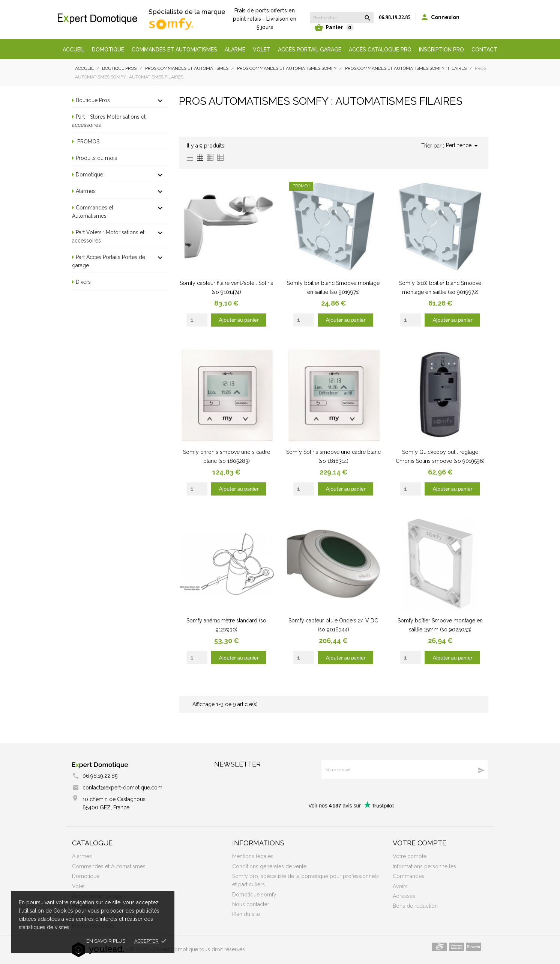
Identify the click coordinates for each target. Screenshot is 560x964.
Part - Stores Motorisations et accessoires (109, 121)
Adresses (404, 896)
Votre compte (420, 843)
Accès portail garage (310, 50)
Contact (484, 50)
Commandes (408, 876)
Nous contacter (251, 904)
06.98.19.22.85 (395, 17)
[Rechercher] (342, 18)
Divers (83, 282)
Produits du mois (96, 158)
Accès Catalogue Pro (380, 50)
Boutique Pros (93, 100)
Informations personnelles (424, 866)
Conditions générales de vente (269, 866)
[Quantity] (197, 320)
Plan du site (246, 914)
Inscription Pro (441, 50)
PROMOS (88, 142)
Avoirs (400, 886)
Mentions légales (253, 856)
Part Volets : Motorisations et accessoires (108, 236)
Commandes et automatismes (174, 50)
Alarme (235, 50)
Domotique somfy (254, 895)
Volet (262, 50)
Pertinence (463, 146)
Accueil (74, 50)
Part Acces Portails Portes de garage (109, 261)
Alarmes (86, 191)
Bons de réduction (415, 906)
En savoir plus (106, 941)
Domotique (108, 50)
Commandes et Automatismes (93, 212)
